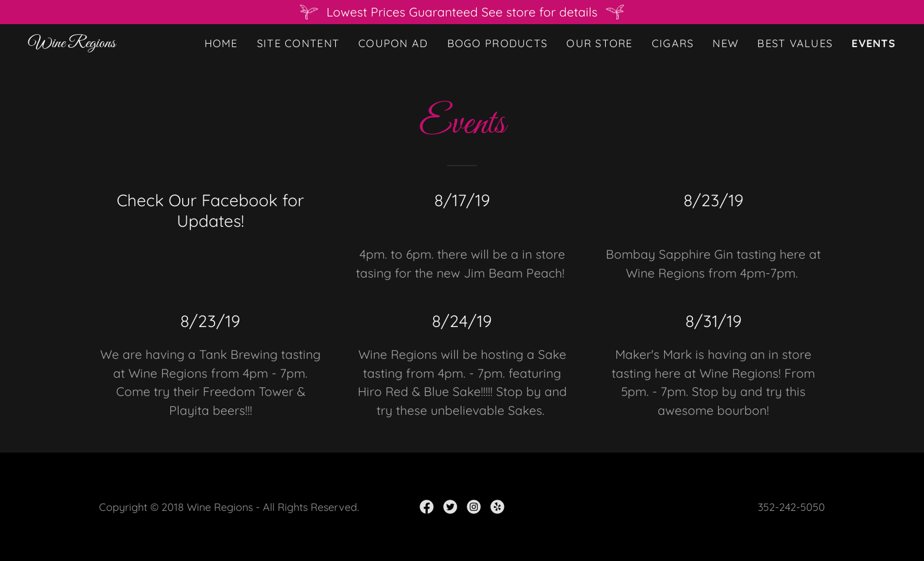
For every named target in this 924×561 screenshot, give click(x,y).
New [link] (725, 43)
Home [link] (221, 43)
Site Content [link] (298, 43)
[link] (72, 42)
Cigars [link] (673, 43)
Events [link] (874, 43)
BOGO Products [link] (498, 43)
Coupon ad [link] (393, 43)
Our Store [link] (600, 43)
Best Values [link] (795, 43)
